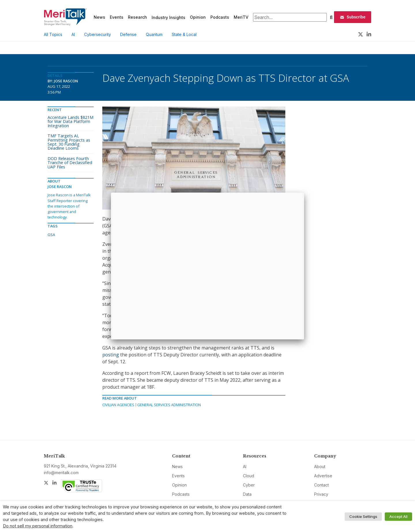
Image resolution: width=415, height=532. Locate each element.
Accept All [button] (398, 516)
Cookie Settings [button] (363, 516)
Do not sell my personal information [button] (38, 526)
